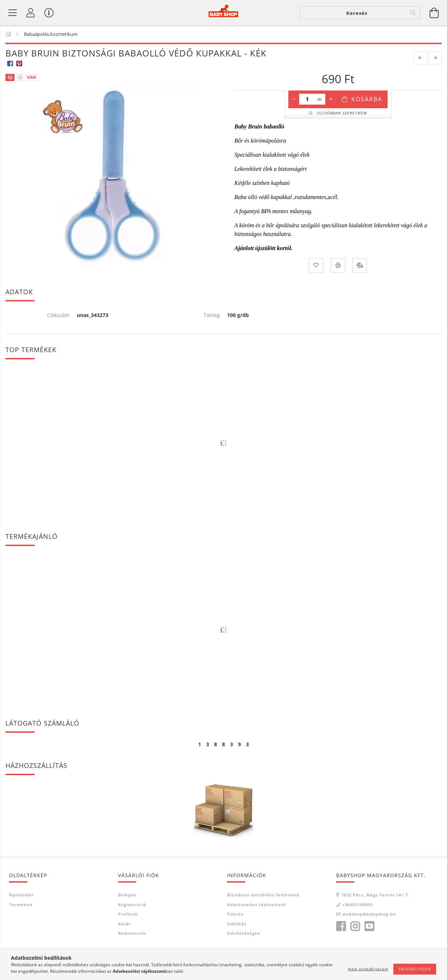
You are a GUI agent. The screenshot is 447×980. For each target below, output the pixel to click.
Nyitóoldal (21, 895)
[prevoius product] (420, 58)
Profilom (128, 914)
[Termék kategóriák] (13, 13)
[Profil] (31, 13)
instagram (355, 926)
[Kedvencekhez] (316, 265)
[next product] (435, 58)
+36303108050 (358, 905)
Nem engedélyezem (368, 969)
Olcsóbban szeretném (341, 113)
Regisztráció (132, 905)
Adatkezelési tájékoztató (257, 905)
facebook (341, 926)
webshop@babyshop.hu (369, 914)
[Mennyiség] (307, 99)
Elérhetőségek (244, 933)
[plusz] (331, 99)
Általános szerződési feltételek (263, 895)
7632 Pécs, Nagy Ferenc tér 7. (375, 895)
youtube (369, 926)
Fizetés (235, 914)
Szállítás (237, 924)
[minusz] (294, 99)
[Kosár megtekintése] (434, 13)
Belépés (127, 895)
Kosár (125, 924)
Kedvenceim (132, 933)
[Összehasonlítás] (360, 265)
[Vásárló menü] (49, 13)
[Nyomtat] (338, 265)
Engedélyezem (415, 969)
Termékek (21, 905)
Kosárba (367, 99)
